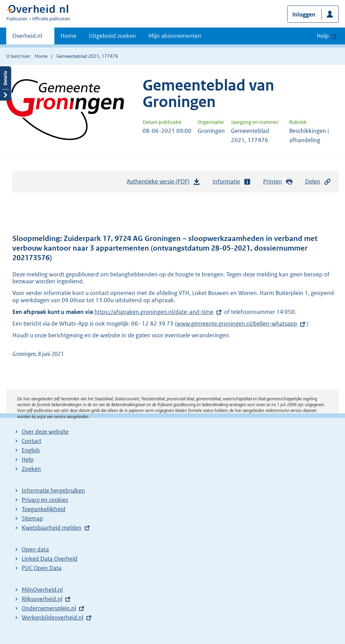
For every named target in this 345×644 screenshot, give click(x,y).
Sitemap (32, 518)
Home (69, 36)
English (31, 450)
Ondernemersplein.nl (49, 608)
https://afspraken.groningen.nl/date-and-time (154, 312)
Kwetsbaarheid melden (52, 528)
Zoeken (31, 469)
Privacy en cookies (45, 500)
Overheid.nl (27, 38)
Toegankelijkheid (44, 509)
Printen (278, 182)
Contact (32, 441)
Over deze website (45, 432)
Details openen (6, 83)
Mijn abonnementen (175, 36)
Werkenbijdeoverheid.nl (53, 617)
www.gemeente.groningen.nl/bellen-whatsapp (237, 324)
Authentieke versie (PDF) (164, 183)
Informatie (232, 182)
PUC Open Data (42, 568)
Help (28, 460)
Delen (318, 182)
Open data (35, 549)
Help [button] (323, 36)
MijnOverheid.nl (42, 590)
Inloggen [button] (304, 14)
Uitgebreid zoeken (112, 36)
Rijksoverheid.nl (42, 599)
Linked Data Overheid (50, 559)
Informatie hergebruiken (53, 490)
